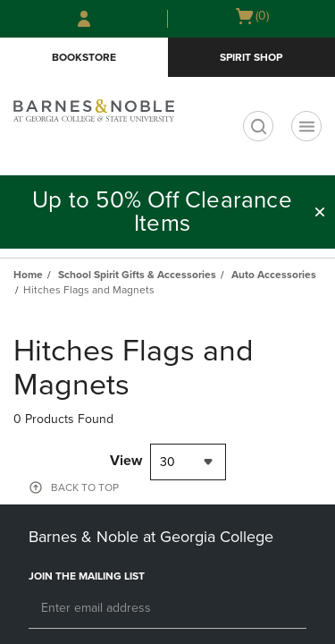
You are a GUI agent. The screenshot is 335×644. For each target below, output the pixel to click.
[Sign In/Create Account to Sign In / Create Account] (84, 19)
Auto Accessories (274, 275)
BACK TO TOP (85, 487)
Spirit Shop (251, 57)
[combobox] (188, 462)
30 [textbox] (167, 462)
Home (28, 275)
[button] (320, 212)
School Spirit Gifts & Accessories (137, 275)
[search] (258, 126)
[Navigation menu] (306, 126)
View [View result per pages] (126, 461)
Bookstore (84, 57)
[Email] (167, 609)
